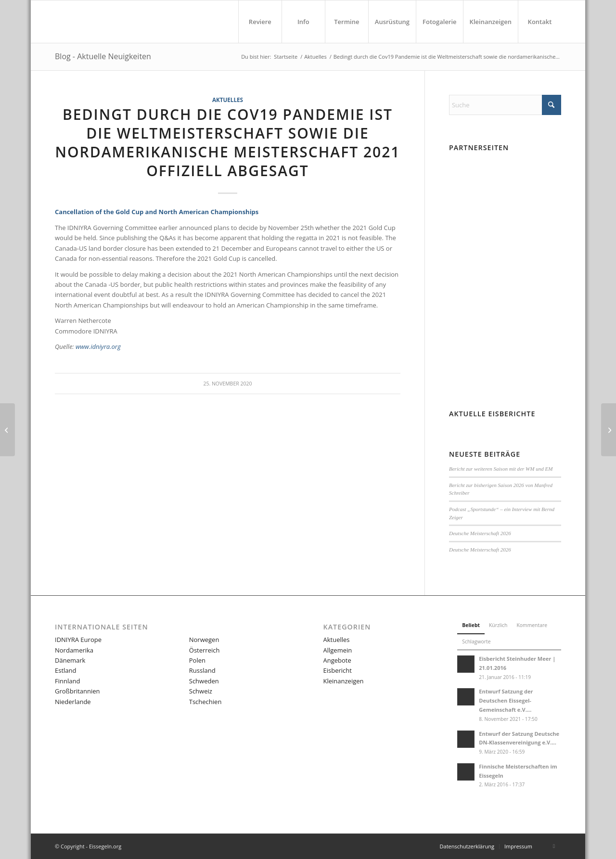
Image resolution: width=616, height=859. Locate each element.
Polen (197, 660)
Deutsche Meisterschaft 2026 (480, 533)
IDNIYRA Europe (78, 640)
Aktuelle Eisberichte (492, 414)
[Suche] (505, 105)
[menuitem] (260, 22)
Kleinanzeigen (344, 681)
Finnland (67, 681)
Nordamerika (74, 650)
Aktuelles (228, 100)
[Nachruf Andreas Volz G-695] (609, 430)
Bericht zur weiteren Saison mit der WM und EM (501, 469)
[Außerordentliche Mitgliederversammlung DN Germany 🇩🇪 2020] (7, 430)
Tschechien (205, 702)
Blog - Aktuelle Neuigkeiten (103, 56)
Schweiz (201, 691)
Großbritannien (77, 691)
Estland (65, 670)
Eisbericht (338, 670)
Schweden (204, 681)
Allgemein (338, 650)
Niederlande (73, 702)
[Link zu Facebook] (554, 846)
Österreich (205, 650)
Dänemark (70, 660)
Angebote (337, 660)
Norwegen (204, 640)
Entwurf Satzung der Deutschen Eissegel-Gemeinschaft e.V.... (506, 700)
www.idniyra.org (98, 346)
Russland (202, 670)
